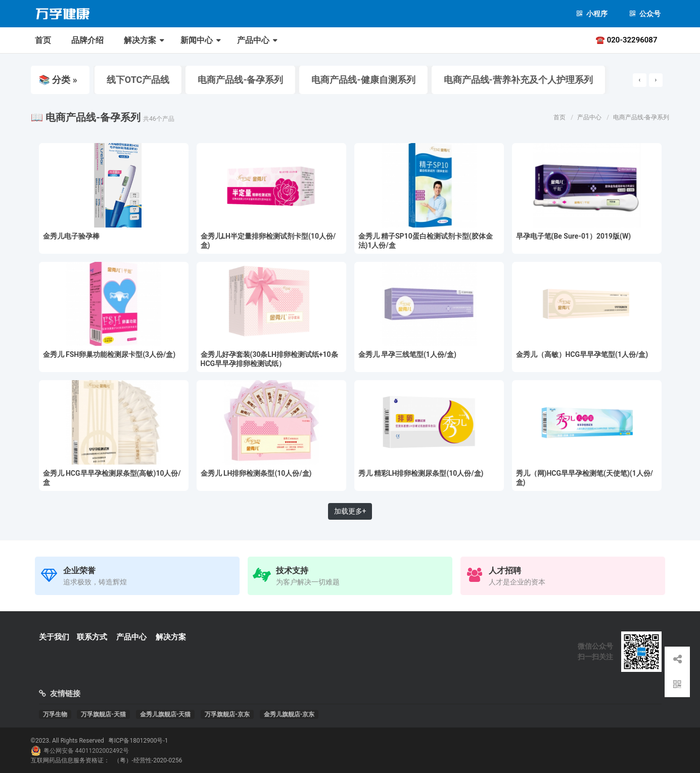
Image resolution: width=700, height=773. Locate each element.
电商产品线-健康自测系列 (361, 80)
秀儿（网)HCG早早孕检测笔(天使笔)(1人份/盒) (585, 478)
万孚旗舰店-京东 (227, 714)
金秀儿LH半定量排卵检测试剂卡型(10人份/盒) (268, 241)
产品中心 (253, 40)
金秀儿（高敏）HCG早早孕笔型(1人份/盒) (582, 354)
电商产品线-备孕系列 (238, 80)
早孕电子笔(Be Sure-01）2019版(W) (574, 236)
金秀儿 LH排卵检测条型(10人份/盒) (256, 473)
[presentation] (640, 80)
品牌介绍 (87, 40)
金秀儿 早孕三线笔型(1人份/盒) (408, 354)
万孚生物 (55, 714)
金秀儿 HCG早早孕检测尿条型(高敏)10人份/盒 (112, 478)
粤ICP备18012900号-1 (138, 741)
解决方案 (140, 40)
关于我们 (54, 637)
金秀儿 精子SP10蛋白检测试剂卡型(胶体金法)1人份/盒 (426, 241)
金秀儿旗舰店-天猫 (166, 714)
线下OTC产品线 (136, 80)
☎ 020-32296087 (626, 40)
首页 (43, 40)
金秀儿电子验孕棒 (71, 236)
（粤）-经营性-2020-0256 (148, 760)
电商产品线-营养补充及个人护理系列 (516, 80)
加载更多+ (350, 511)
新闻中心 (197, 40)
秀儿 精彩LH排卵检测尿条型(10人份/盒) (421, 473)
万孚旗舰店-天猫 (103, 714)
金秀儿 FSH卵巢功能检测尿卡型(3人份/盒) (109, 354)
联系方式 (92, 637)
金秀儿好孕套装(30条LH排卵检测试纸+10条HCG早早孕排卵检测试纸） (269, 359)
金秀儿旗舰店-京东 (289, 714)
